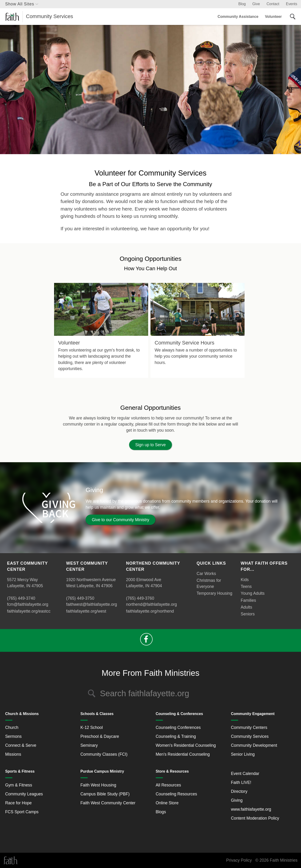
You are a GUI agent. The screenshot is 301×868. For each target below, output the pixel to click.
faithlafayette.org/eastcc (29, 611)
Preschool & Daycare (100, 736)
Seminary (89, 745)
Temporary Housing (214, 593)
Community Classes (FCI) (104, 754)
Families (248, 600)
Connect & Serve (21, 745)
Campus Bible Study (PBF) (105, 794)
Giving (237, 800)
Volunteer (273, 17)
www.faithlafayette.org (251, 809)
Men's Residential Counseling (183, 754)
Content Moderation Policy (255, 818)
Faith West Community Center (108, 803)
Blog (242, 4)
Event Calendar (245, 774)
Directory (239, 791)
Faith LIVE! (241, 782)
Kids (245, 580)
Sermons (13, 736)
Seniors (248, 614)
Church (12, 727)
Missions (13, 754)
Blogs (161, 812)
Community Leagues (24, 794)
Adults (247, 607)
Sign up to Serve (150, 445)
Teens (246, 586)
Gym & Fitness (19, 785)
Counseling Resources (176, 794)
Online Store (167, 803)
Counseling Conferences (178, 727)
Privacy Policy (239, 860)
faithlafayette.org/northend (150, 611)
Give (256, 4)
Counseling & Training (176, 736)
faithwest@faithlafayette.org (91, 604)
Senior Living (243, 754)
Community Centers (249, 727)
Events (292, 4)
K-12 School (92, 727)
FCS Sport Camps (22, 812)
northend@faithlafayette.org (151, 604)
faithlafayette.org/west (86, 611)
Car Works (206, 574)
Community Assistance (238, 17)
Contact (273, 4)
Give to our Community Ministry (120, 520)
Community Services (250, 736)
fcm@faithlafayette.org (28, 604)
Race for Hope (18, 803)
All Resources (168, 785)
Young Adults (253, 593)
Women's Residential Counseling (186, 745)
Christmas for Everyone (209, 583)
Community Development (254, 745)
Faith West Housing (98, 785)
